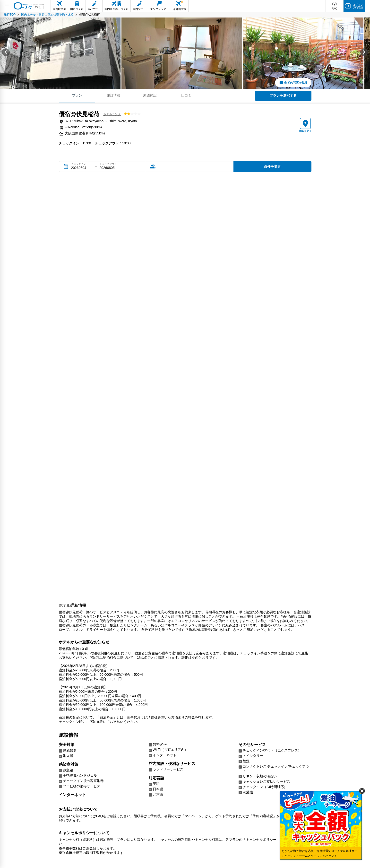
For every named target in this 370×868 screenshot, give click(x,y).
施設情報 (113, 95)
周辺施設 (150, 95)
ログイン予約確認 (358, 6)
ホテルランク (112, 114)
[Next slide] (364, 53)
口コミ (186, 95)
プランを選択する (283, 96)
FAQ (335, 9)
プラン (77, 95)
